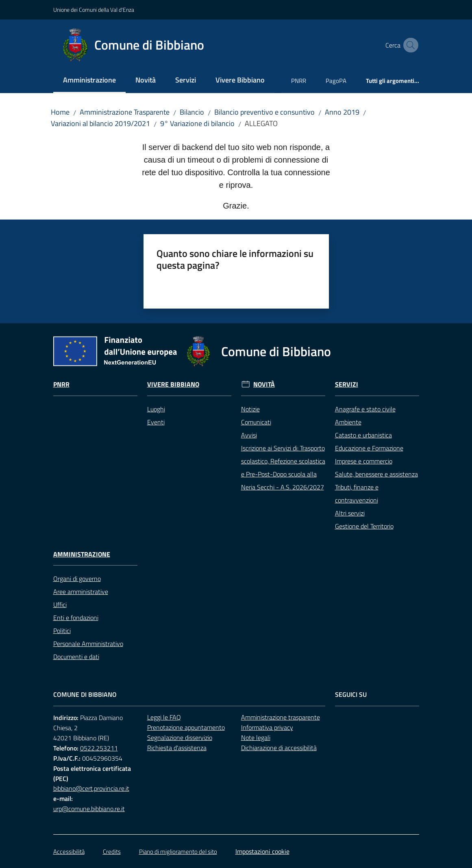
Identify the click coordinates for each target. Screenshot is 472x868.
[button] (409, 45)
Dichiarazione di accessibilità (279, 748)
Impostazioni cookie (262, 851)
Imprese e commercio (364, 461)
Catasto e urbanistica (363, 435)
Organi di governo (77, 579)
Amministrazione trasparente (281, 717)
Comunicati (256, 422)
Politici (62, 631)
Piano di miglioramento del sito (178, 852)
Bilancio (192, 112)
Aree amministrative (81, 592)
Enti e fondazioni (76, 618)
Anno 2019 (342, 112)
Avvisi (249, 435)
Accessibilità (69, 852)
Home (60, 112)
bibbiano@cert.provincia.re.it (91, 788)
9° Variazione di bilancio (197, 123)
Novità (264, 384)
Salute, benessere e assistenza (376, 474)
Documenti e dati (76, 657)
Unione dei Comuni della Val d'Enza (94, 10)
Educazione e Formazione (369, 448)
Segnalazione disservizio (180, 737)
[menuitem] (89, 81)
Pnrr (61, 384)
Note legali (256, 737)
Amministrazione (82, 554)
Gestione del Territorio (364, 526)
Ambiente (348, 422)
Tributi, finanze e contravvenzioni (357, 494)
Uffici (60, 605)
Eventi (156, 422)
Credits (112, 852)
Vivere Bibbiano (173, 384)
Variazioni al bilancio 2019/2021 (100, 123)
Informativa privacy (267, 727)
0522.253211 (99, 748)
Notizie (250, 409)
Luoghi (156, 409)
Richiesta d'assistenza (177, 748)
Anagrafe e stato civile (365, 409)
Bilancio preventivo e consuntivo (264, 112)
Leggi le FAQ (164, 717)
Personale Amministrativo (88, 644)
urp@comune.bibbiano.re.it (89, 809)
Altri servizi (350, 513)
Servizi (347, 384)
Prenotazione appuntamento (186, 727)
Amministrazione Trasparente (125, 112)
